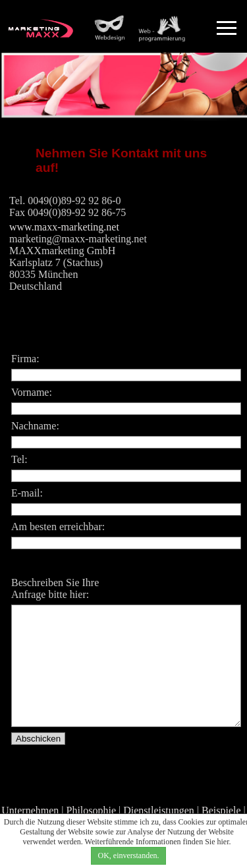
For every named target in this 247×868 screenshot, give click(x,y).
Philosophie (92, 810)
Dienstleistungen (159, 810)
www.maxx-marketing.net (64, 227)
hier (223, 842)
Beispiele (221, 810)
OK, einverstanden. (129, 855)
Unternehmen (30, 810)
